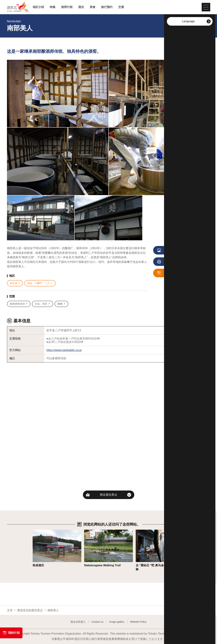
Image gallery (117, 622)
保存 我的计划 (175, 273)
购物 (61, 304)
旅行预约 (107, 7)
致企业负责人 (78, 622)
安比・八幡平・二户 (40, 283)
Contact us (97, 622)
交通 (121, 7)
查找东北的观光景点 (30, 610)
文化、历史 (43, 304)
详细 (35, 531)
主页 (10, 610)
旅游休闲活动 (19, 304)
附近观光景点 (109, 495)
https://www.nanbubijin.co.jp (64, 350)
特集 (53, 7)
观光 (81, 7)
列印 (172, 262)
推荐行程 (67, 7)
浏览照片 (174, 250)
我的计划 (11, 633)
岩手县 (15, 283)
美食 (93, 7)
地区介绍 (38, 7)
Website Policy (138, 622)
